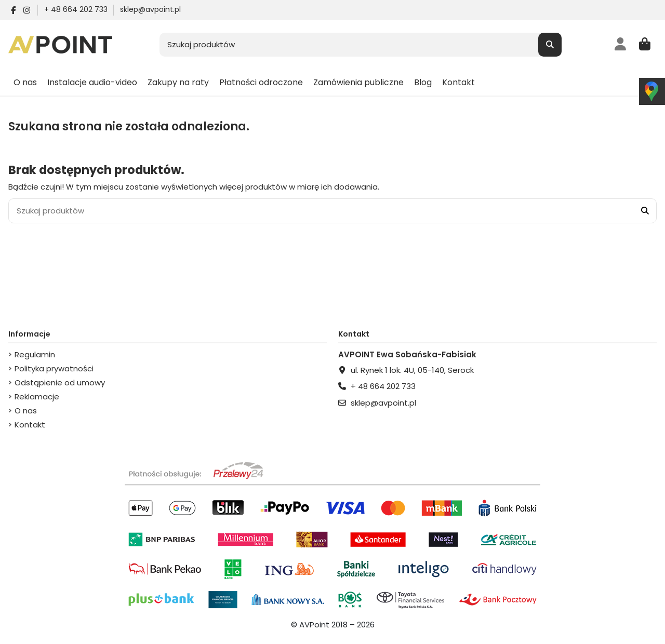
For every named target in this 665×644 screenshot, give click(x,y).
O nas (26, 411)
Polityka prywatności (54, 368)
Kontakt (30, 425)
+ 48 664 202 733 (77, 9)
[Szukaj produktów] (550, 45)
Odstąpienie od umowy (60, 383)
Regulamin (35, 354)
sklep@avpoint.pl (150, 9)
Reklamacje (37, 397)
